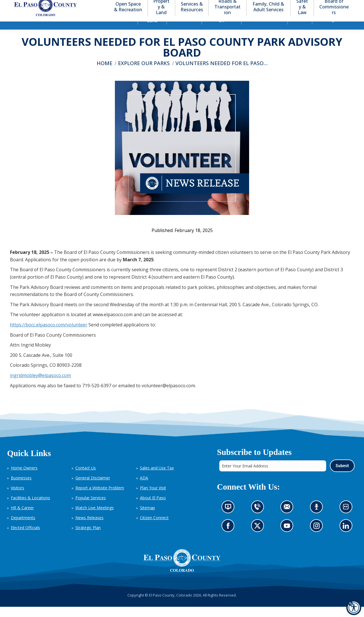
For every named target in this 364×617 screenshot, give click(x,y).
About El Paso (153, 508)
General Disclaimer (93, 488)
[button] (328, 5)
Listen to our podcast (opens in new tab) (318, 519)
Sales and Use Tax (157, 478)
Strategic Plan (88, 538)
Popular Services (91, 508)
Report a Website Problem (100, 498)
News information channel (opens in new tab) (230, 519)
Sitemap (147, 518)
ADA (144, 488)
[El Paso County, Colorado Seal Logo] (182, 571)
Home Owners (24, 478)
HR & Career (22, 518)
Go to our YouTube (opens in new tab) (288, 538)
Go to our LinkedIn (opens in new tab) (347, 538)
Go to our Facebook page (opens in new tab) (229, 538)
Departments (23, 528)
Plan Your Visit (153, 498)
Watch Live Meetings (95, 518)
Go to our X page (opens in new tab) (259, 538)
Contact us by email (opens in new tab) (288, 519)
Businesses (21, 488)
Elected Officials (25, 538)
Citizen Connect (154, 528)
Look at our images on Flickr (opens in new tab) (347, 519)
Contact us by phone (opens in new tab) (259, 519)
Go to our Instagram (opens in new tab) (318, 538)
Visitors (17, 498)
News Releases (89, 528)
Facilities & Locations (30, 508)
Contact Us (86, 478)
